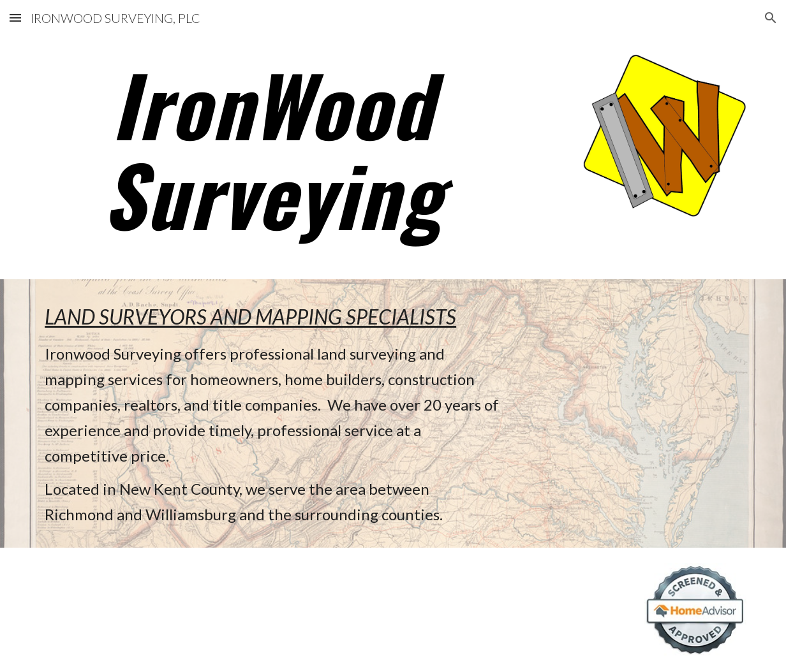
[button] (15, 18)
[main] (272, 149)
